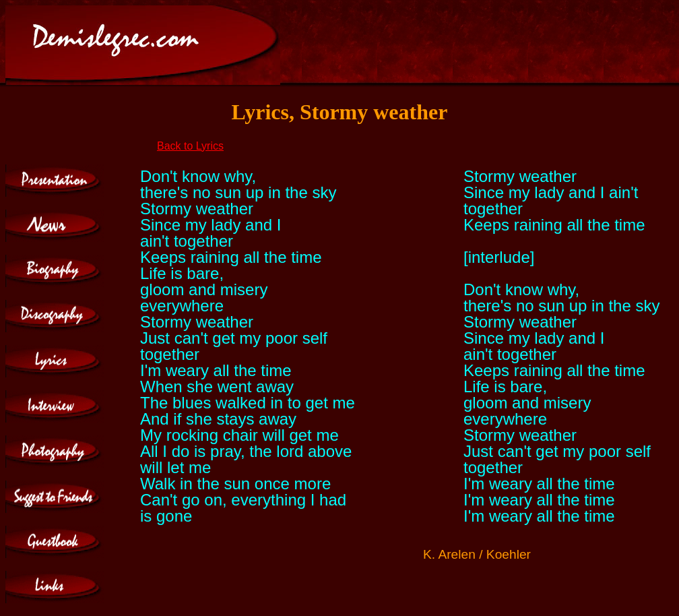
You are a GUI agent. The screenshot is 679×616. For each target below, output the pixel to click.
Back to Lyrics (190, 146)
